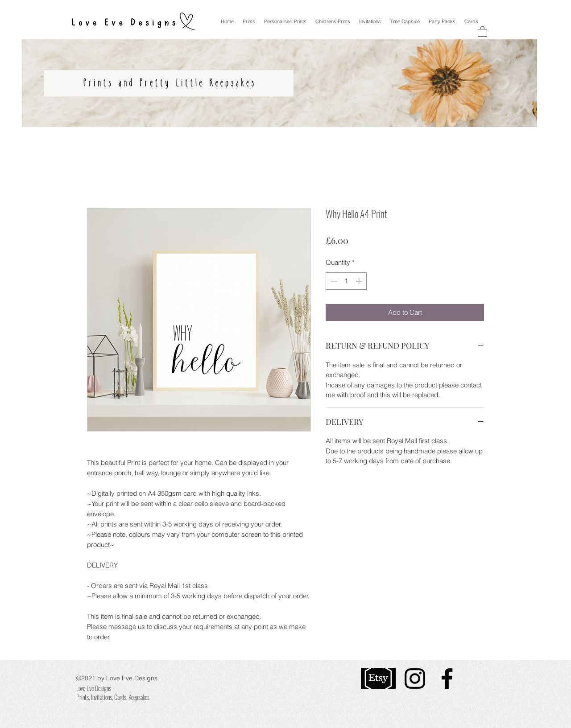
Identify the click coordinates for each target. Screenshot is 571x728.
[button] (482, 31)
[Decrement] (333, 281)
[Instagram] (415, 679)
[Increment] (360, 281)
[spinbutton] (346, 281)
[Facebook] (447, 679)
